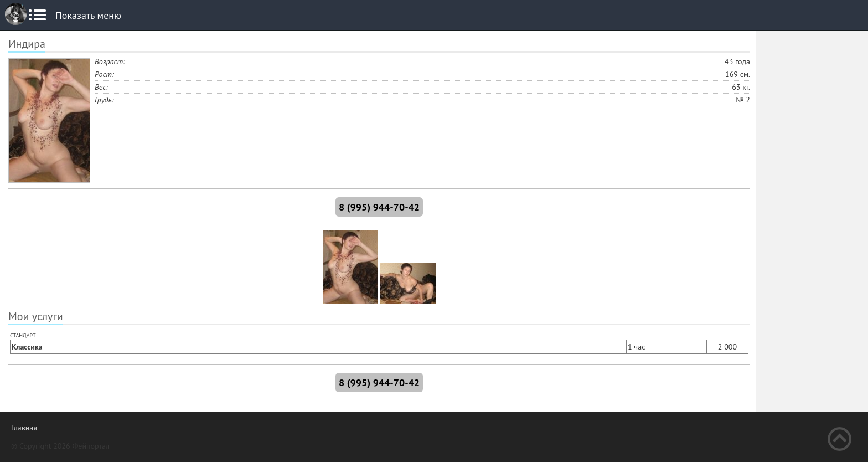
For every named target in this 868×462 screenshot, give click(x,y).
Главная (24, 428)
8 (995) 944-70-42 (379, 207)
